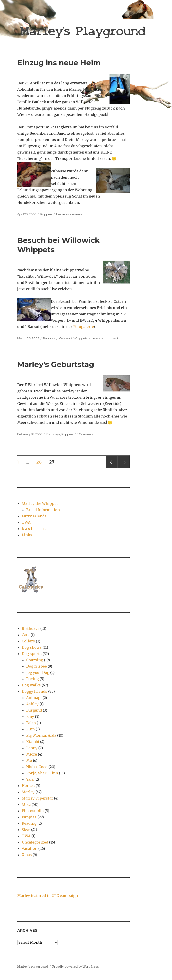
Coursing (35, 660)
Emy (30, 716)
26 (40, 462)
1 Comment (86, 434)
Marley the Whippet (40, 503)
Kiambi (33, 742)
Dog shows (32, 647)
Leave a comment (70, 214)
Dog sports (32, 654)
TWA (26, 522)
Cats (26, 635)
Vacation (30, 848)
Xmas (27, 855)
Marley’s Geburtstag (56, 364)
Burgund (34, 710)
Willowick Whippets (73, 338)
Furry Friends (34, 516)
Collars (28, 641)
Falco (31, 723)
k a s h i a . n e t (35, 529)
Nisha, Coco (37, 767)
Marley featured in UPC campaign (48, 896)
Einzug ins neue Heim (59, 63)
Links (27, 535)
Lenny (32, 748)
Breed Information (43, 510)
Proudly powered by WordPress (75, 967)
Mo (29, 760)
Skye (26, 830)
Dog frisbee (37, 666)
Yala (30, 779)
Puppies (46, 214)
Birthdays (53, 434)
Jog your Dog (38, 672)
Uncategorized (35, 842)
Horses (28, 786)
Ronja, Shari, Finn (42, 773)
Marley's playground (33, 967)
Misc (26, 804)
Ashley (32, 704)
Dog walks (31, 685)
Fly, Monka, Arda (41, 735)
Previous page (112, 468)
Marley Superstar (37, 798)
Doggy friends (34, 691)
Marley (28, 792)
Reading (29, 823)
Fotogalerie (83, 327)
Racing (32, 679)
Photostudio (33, 811)
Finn (30, 729)
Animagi (34, 698)
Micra (32, 754)
